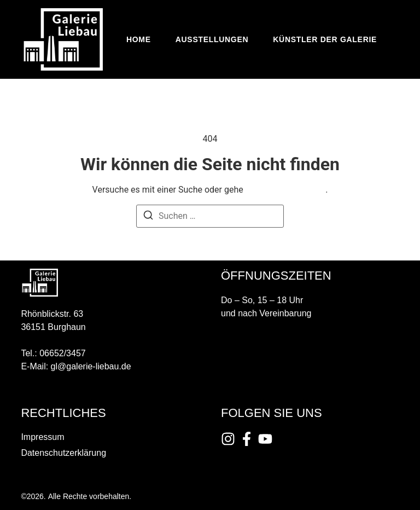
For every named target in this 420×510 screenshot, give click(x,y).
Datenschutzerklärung (63, 453)
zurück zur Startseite (285, 190)
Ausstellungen (212, 39)
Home (139, 39)
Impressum (42, 437)
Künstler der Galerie (325, 39)
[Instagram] (228, 439)
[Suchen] (148, 217)
